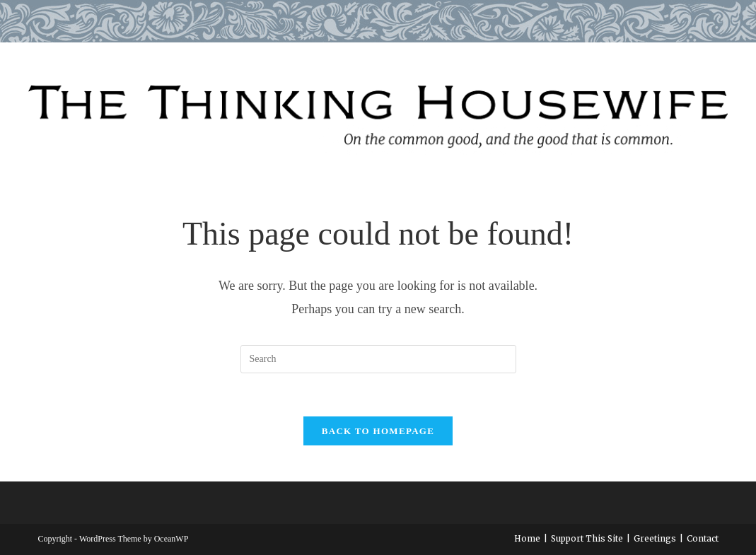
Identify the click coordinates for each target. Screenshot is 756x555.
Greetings (655, 538)
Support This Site (587, 538)
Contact (703, 538)
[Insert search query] (378, 359)
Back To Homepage (378, 431)
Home (527, 538)
